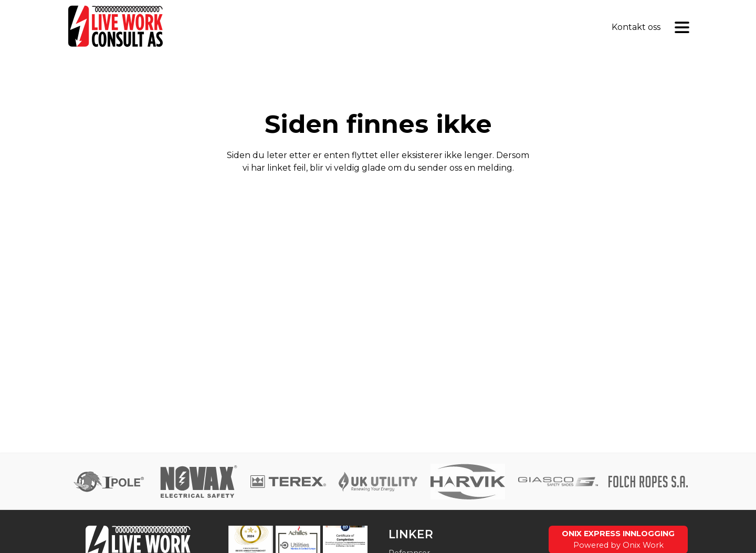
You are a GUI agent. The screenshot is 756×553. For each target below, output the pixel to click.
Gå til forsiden (378, 225)
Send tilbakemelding (378, 195)
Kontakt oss (636, 27)
